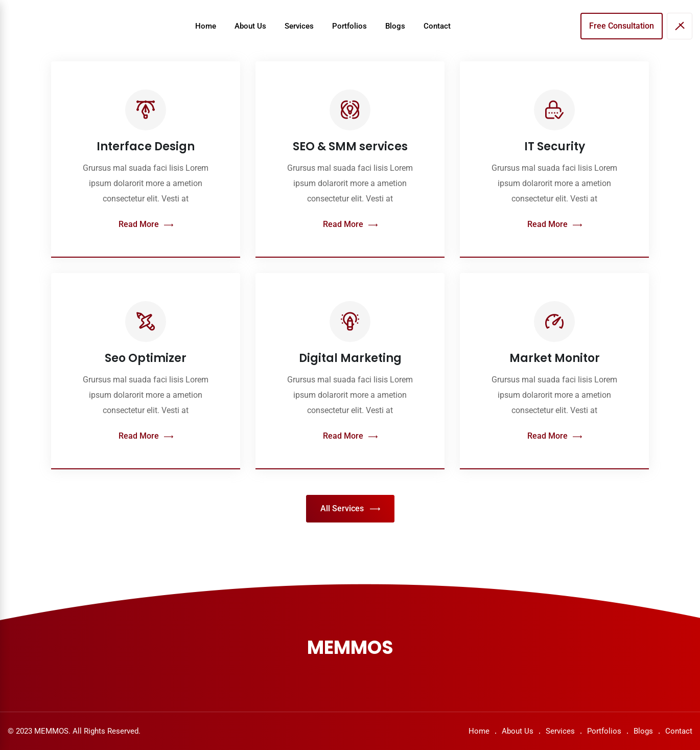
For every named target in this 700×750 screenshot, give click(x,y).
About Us (250, 26)
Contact (437, 26)
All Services (350, 509)
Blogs (395, 26)
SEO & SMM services (350, 146)
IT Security (555, 146)
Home (206, 26)
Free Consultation (622, 26)
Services (299, 26)
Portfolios (349, 26)
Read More (146, 225)
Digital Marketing (350, 358)
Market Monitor (555, 358)
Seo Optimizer (146, 358)
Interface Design (146, 146)
